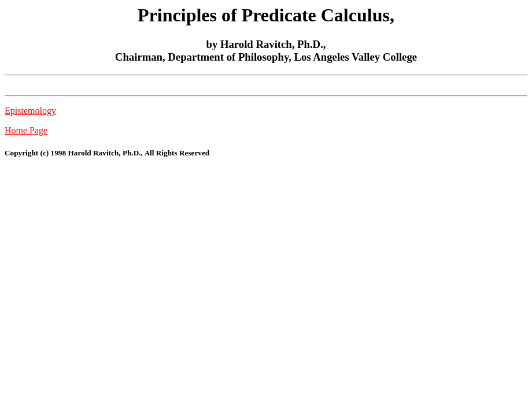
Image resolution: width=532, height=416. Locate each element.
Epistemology (30, 111)
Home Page (26, 130)
